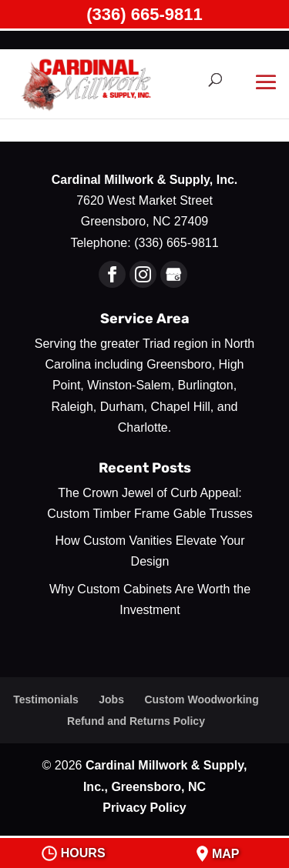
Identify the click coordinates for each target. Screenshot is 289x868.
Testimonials (46, 699)
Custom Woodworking (201, 699)
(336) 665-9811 (144, 14)
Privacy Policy (144, 808)
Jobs (111, 699)
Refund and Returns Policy (136, 721)
